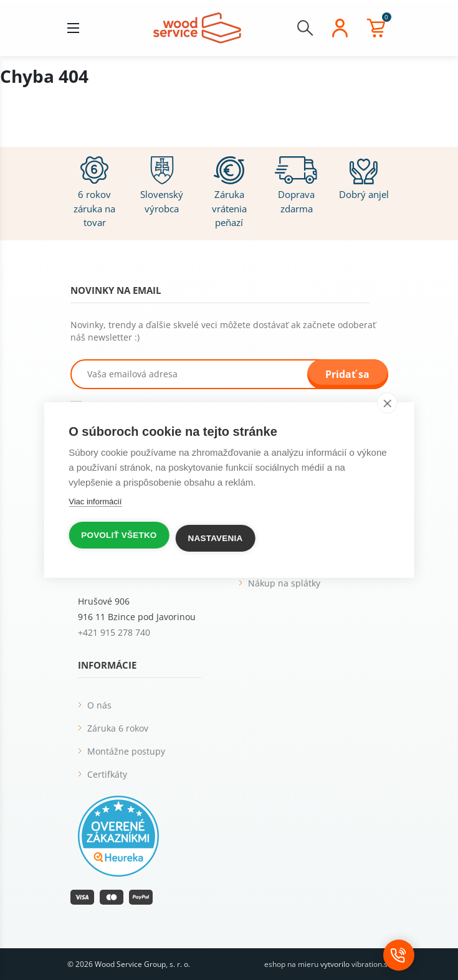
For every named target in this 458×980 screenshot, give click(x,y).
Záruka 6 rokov (118, 728)
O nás (99, 705)
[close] (387, 403)
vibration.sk (371, 964)
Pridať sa (347, 374)
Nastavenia (216, 538)
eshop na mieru (291, 964)
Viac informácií (95, 502)
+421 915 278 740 (114, 632)
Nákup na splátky (284, 583)
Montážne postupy (126, 751)
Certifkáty (107, 774)
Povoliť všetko (119, 535)
